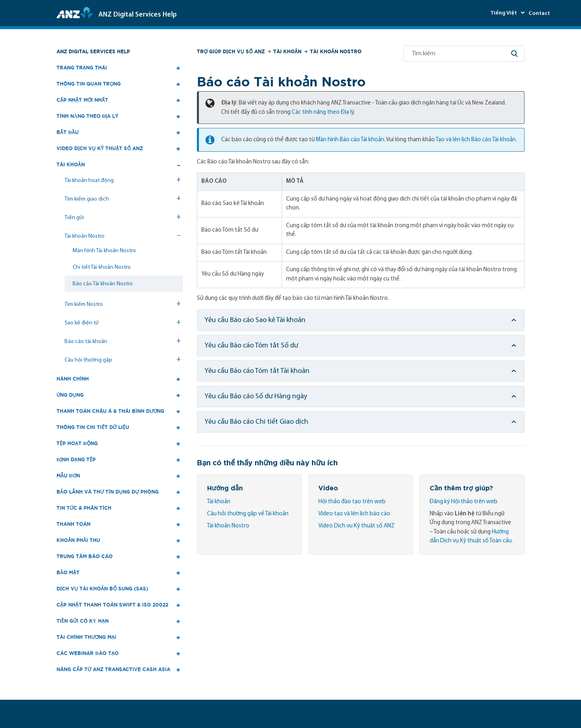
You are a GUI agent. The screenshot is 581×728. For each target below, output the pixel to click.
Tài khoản (287, 51)
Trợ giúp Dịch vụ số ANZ (231, 51)
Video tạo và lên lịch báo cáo (354, 514)
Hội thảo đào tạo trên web (352, 502)
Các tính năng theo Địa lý (323, 112)
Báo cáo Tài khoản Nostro (103, 284)
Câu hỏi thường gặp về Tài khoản (248, 514)
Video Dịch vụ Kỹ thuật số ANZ (356, 526)
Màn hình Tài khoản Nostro (104, 251)
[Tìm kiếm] (464, 54)
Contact (539, 14)
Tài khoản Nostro (336, 51)
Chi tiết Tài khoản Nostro (102, 267)
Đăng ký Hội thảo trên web (464, 502)
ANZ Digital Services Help (93, 51)
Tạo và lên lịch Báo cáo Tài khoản (476, 140)
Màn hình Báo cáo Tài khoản (350, 140)
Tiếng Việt (504, 13)
